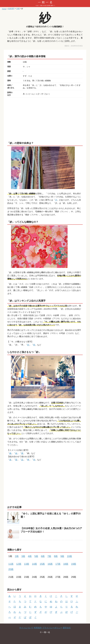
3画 (23, 556)
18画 (66, 564)
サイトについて (26, 628)
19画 (74, 564)
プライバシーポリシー (52, 628)
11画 (11, 564)
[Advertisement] (45, 119)
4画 (30, 556)
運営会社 (67, 628)
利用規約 (38, 628)
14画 (34, 564)
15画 (42, 564)
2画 (17, 556)
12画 (19, 564)
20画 (11, 569)
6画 (43, 556)
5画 (36, 556)
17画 (58, 564)
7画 (49, 556)
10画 (69, 556)
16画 (50, 564)
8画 (56, 556)
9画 (62, 556)
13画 (27, 564)
